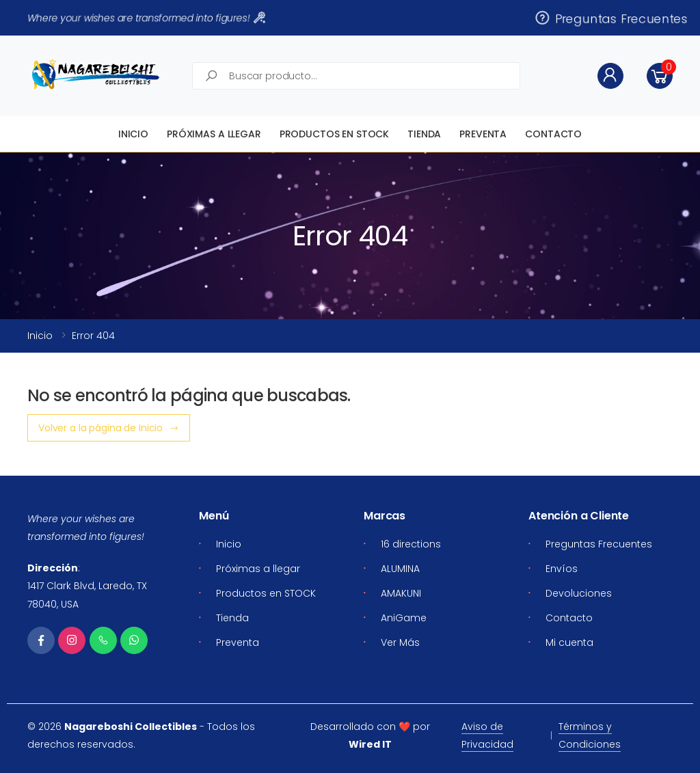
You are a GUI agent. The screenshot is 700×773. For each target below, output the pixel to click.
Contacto (553, 134)
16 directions (411, 544)
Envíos (562, 569)
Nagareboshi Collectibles (131, 727)
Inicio (133, 134)
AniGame (404, 618)
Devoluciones (579, 593)
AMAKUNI (401, 593)
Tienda (424, 134)
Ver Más (400, 642)
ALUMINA (400, 569)
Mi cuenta (569, 642)
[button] (660, 76)
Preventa (483, 134)
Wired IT (370, 744)
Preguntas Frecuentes (610, 18)
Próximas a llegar (214, 134)
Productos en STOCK (334, 134)
